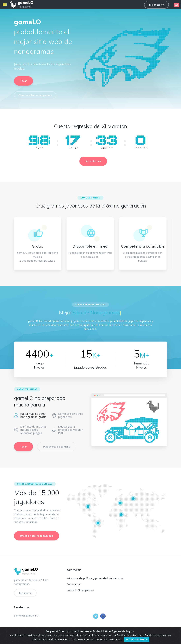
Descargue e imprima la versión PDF (68, 430)
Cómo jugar (74, 584)
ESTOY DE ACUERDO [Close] (137, 639)
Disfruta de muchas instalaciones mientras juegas (30, 430)
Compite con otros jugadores (68, 415)
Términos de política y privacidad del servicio (95, 578)
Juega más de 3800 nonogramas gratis (30, 415)
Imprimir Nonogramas (80, 590)
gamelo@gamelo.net (27, 615)
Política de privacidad (130, 635)
